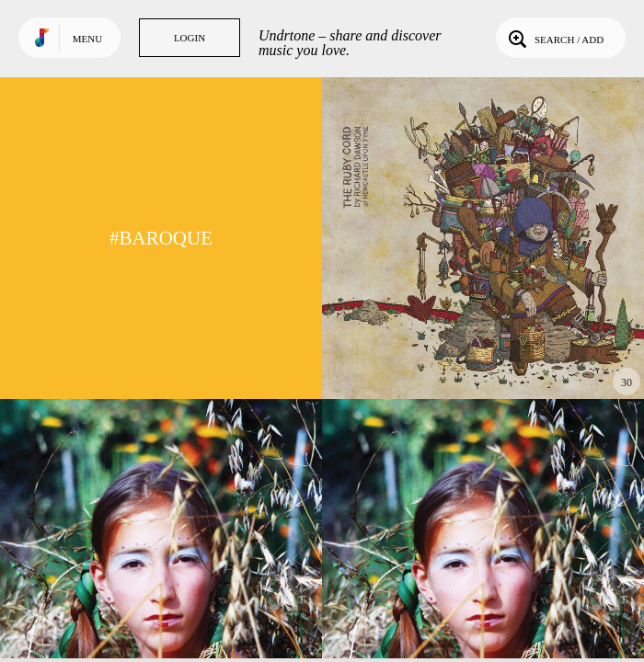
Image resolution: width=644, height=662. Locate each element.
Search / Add (554, 38)
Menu (87, 39)
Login (190, 38)
